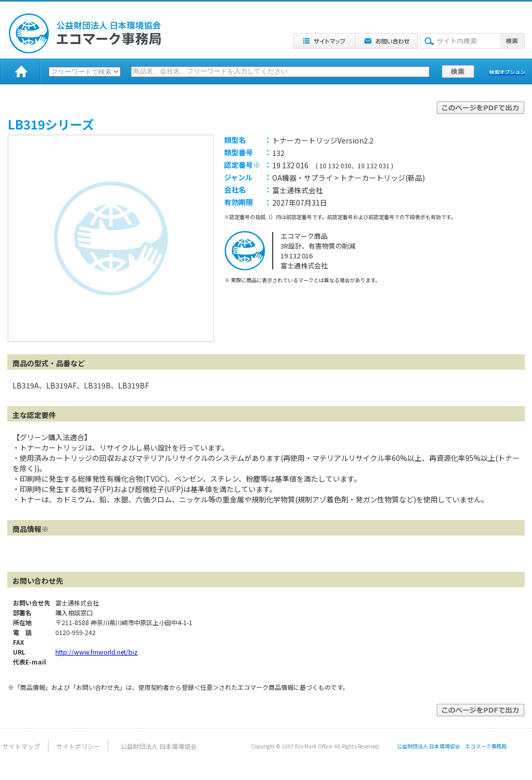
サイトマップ (21, 746)
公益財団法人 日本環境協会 (159, 746)
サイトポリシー (78, 746)
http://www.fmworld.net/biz (97, 652)
